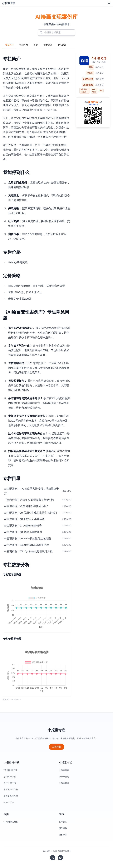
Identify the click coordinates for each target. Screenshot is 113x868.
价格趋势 (62, 45)
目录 (36, 45)
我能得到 (24, 45)
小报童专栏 (56, 730)
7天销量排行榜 (10, 770)
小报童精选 (64, 783)
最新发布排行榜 (11, 790)
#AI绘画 (94, 91)
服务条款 (63, 828)
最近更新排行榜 (11, 796)
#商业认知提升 (84, 91)
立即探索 (56, 747)
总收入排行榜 (10, 783)
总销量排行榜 (10, 777)
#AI (101, 91)
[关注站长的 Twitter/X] (53, 858)
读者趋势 (48, 45)
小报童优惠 (64, 777)
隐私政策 (63, 835)
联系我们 (63, 822)
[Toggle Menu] (109, 3)
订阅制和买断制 (11, 822)
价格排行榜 (9, 802)
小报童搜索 (64, 770)
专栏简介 (9, 45)
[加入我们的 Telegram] (60, 858)
